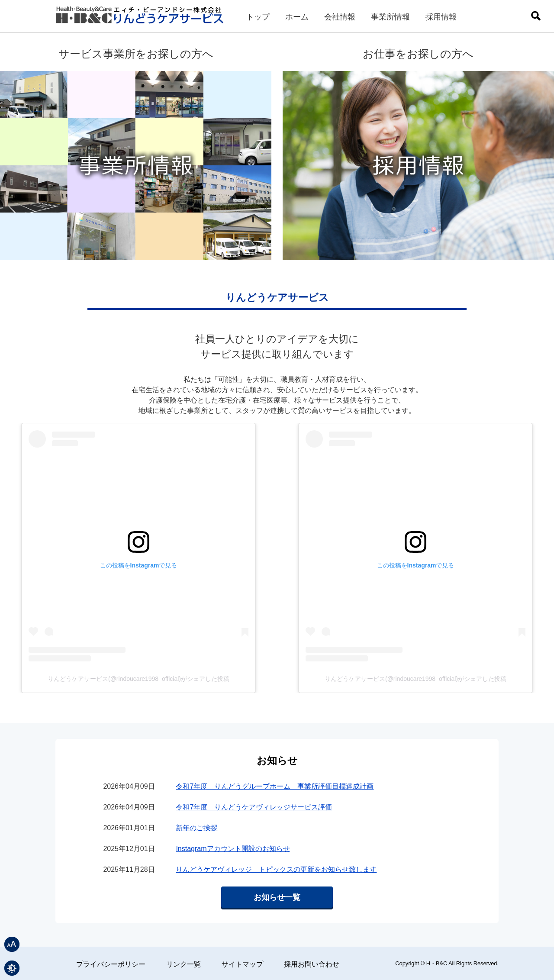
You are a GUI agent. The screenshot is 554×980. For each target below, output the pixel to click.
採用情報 (441, 17)
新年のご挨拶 (196, 828)
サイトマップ (242, 964)
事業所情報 (390, 17)
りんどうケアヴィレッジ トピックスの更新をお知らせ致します (276, 869)
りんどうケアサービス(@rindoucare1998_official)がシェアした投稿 (138, 679)
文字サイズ (12, 944)
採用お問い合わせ (312, 964)
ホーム (297, 17)
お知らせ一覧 (277, 897)
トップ (258, 17)
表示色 (12, 968)
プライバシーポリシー (111, 964)
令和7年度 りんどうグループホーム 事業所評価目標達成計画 (275, 786)
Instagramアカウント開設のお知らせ (233, 849)
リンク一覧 (184, 964)
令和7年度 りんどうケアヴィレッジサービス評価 (254, 807)
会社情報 (340, 17)
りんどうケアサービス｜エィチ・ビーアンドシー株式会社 (141, 18)
